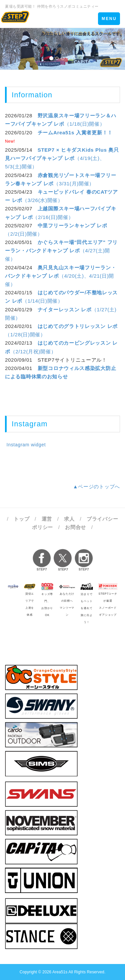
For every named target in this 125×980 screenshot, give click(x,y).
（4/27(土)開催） (61, 250)
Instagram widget (25, 445)
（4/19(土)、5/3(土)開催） (62, 158)
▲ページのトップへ (96, 486)
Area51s (60, 972)
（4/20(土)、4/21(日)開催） (60, 276)
